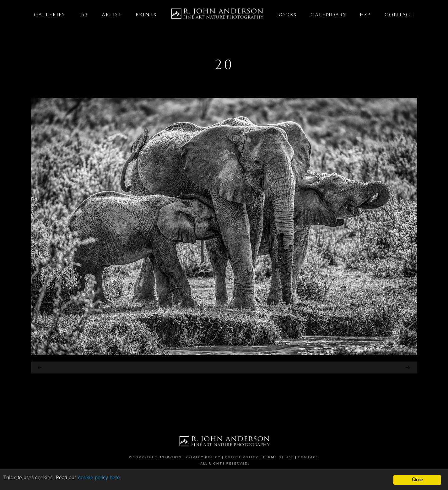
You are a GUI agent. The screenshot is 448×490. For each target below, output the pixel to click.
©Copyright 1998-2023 (155, 457)
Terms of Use (278, 457)
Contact (308, 457)
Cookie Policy (242, 457)
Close (417, 480)
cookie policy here (99, 478)
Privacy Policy (203, 457)
